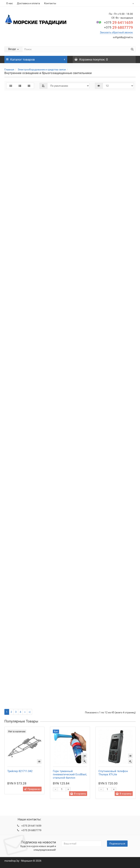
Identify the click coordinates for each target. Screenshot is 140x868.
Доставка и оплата (28, 3)
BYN (129, 3)
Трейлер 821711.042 (20, 771)
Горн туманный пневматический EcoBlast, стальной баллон (70, 774)
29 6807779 (118, 28)
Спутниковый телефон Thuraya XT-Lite (113, 773)
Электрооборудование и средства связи (42, 69)
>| (30, 712)
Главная (9, 69)
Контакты (50, 3)
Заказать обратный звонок (116, 32)
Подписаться (117, 844)
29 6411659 (118, 23)
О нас (9, 3)
